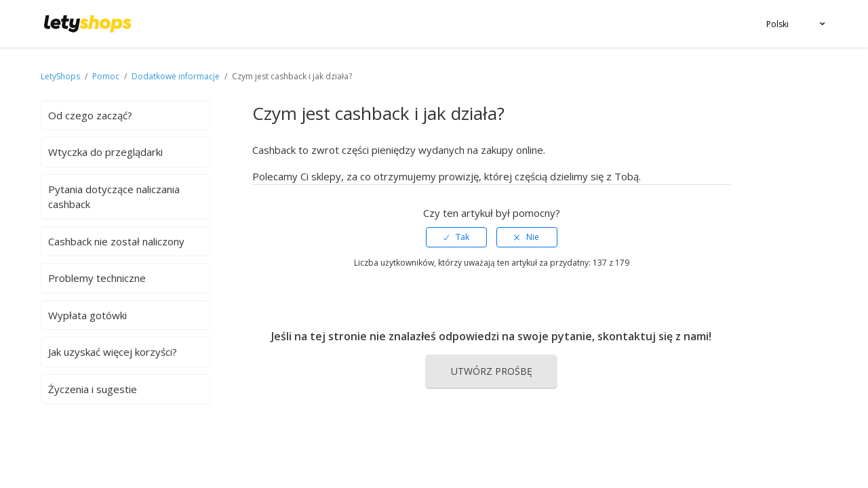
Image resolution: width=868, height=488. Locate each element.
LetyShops (60, 76)
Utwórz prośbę (492, 371)
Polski (777, 24)
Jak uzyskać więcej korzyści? (113, 352)
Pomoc (107, 76)
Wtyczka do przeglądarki (105, 152)
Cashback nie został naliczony (116, 241)
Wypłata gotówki (87, 315)
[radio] (456, 237)
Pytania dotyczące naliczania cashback (114, 197)
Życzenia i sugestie (93, 389)
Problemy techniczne (97, 278)
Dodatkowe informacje (176, 76)
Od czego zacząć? (90, 115)
